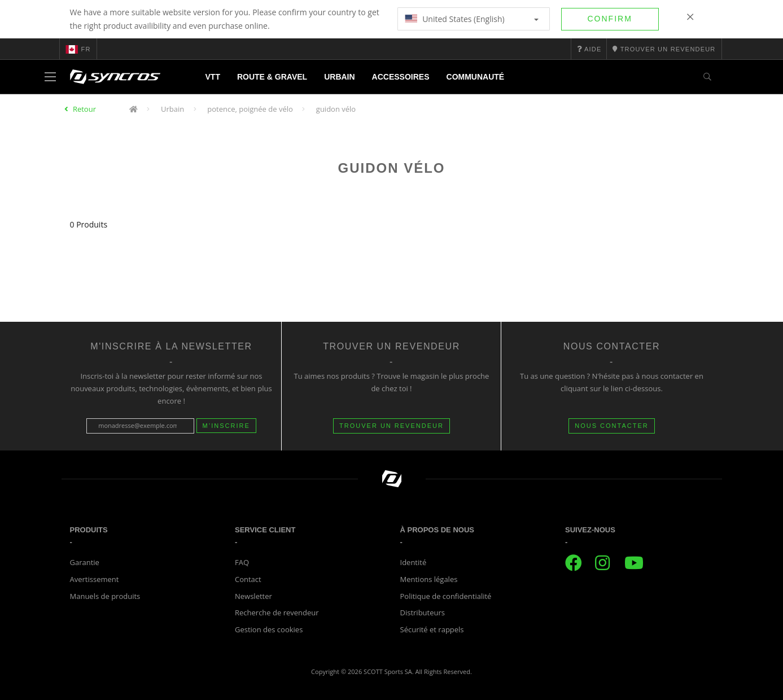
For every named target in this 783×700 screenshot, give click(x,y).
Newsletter (253, 596)
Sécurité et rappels (432, 629)
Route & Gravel (272, 77)
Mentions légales (429, 579)
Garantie (85, 562)
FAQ (242, 562)
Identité (414, 562)
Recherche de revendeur (277, 613)
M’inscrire (226, 426)
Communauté (476, 77)
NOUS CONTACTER (611, 426)
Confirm (610, 19)
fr (78, 49)
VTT (213, 77)
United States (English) (472, 19)
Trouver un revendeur (391, 426)
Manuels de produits (105, 596)
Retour (84, 109)
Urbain (339, 77)
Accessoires (401, 77)
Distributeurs (423, 613)
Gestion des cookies (269, 629)
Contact (248, 579)
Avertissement (95, 579)
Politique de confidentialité (446, 596)
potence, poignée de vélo (250, 109)
